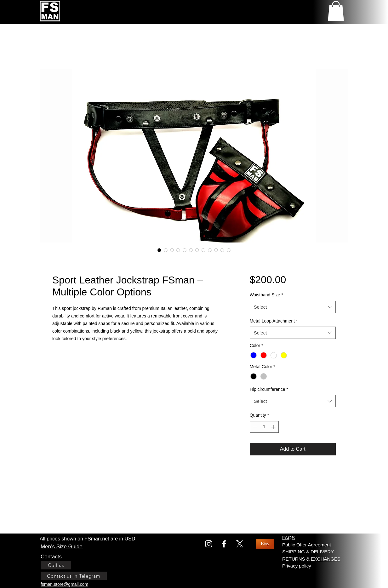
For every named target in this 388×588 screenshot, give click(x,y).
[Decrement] (255, 427)
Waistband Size (266, 295)
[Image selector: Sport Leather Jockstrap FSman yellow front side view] (191, 250)
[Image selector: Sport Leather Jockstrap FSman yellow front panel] (210, 250)
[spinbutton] (264, 427)
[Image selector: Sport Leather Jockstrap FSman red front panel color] (159, 250)
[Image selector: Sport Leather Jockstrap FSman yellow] (166, 250)
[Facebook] (224, 544)
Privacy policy (297, 566)
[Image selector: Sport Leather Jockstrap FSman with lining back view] (203, 250)
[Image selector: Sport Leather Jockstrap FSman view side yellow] (172, 250)
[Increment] (274, 427)
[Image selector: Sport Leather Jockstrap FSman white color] (216, 250)
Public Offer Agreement (307, 545)
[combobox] (293, 307)
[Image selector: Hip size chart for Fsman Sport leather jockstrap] (185, 250)
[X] (240, 544)
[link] (336, 11)
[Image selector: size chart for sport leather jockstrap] (178, 250)
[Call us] (56, 565)
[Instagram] (209, 544)
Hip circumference (269, 389)
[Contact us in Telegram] (74, 576)
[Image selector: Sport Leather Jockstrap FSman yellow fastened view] (197, 250)
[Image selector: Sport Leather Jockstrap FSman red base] (222, 250)
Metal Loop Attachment (274, 321)
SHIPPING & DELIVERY (308, 552)
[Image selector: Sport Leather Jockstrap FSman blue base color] (229, 250)
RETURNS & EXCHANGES (311, 559)
